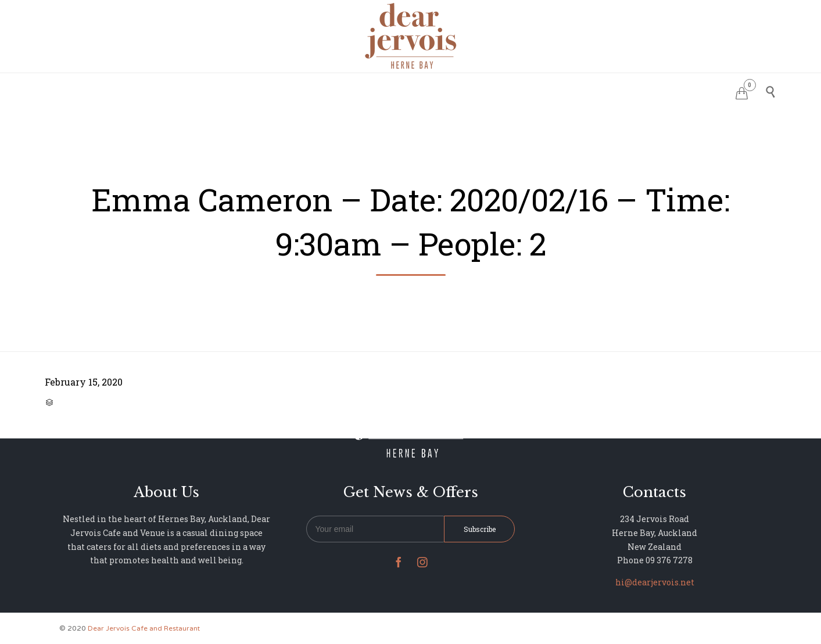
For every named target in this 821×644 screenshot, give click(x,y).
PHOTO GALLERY (446, 90)
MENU (383, 90)
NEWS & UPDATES (532, 90)
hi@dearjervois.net (655, 582)
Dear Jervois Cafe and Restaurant (144, 628)
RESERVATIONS (324, 90)
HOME (265, 90)
